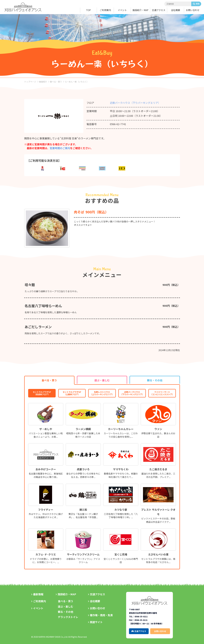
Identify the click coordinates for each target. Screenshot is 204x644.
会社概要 (176, 10)
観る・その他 (66, 612)
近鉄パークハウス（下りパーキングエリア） (135, 103)
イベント (122, 10)
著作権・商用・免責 (101, 615)
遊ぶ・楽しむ (66, 606)
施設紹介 (43, 82)
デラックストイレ (68, 617)
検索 (198, 4)
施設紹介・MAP (140, 10)
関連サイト (96, 622)
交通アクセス (159, 10)
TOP (88, 10)
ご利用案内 (105, 10)
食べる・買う (56, 82)
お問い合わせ (193, 10)
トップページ (30, 82)
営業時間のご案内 (60, 148)
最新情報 (38, 594)
